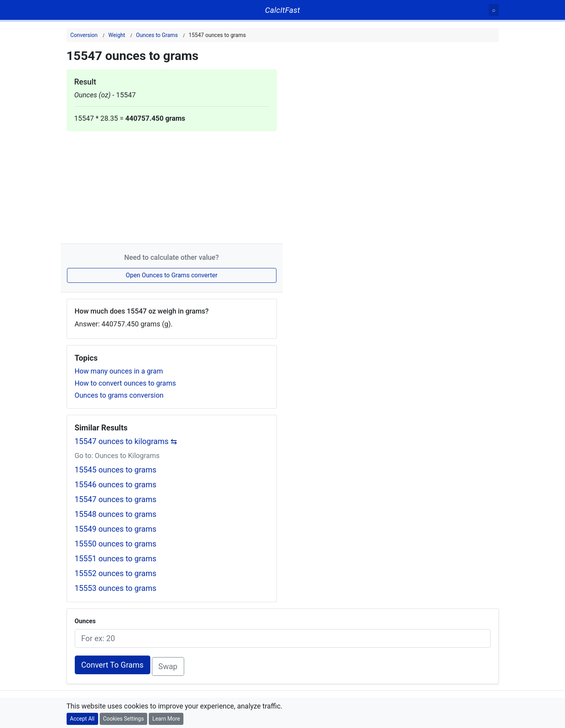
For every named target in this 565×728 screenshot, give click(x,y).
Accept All (82, 719)
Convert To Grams (113, 665)
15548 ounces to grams (116, 514)
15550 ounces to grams (116, 544)
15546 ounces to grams (116, 485)
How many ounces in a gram (119, 371)
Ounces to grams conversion (119, 395)
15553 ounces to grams (116, 588)
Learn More (166, 719)
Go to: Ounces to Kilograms (117, 456)
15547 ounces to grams (116, 499)
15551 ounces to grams (116, 559)
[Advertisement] (172, 186)
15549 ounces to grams (116, 529)
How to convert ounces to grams (125, 383)
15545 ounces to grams (116, 470)
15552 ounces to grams (116, 573)
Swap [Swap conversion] (168, 666)
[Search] (494, 10)
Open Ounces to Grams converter (172, 275)
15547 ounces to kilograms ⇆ (126, 441)
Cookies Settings (124, 719)
